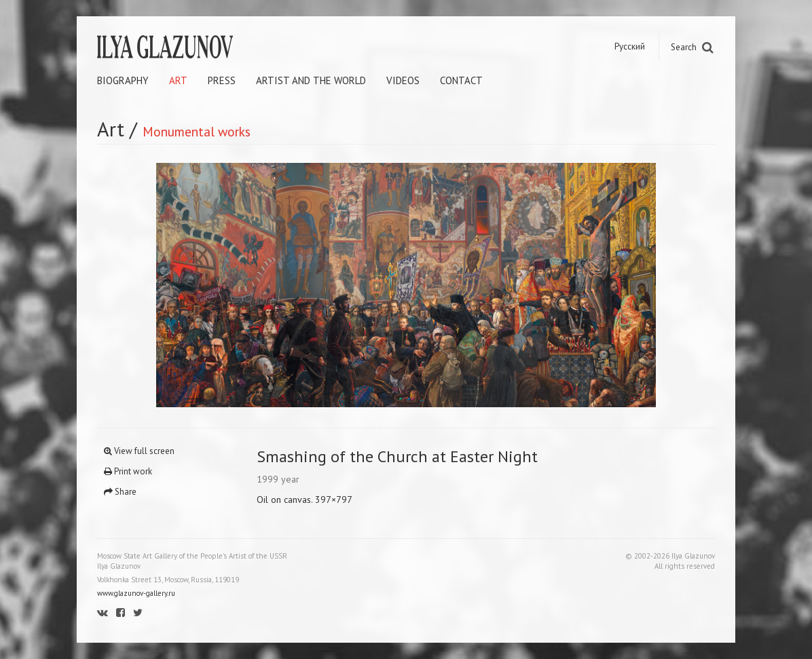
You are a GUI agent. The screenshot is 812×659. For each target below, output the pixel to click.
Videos (403, 80)
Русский (630, 46)
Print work (128, 471)
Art (178, 80)
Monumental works (197, 131)
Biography (123, 80)
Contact (461, 80)
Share (120, 492)
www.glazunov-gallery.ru (136, 593)
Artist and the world (311, 80)
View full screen (139, 451)
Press (222, 80)
